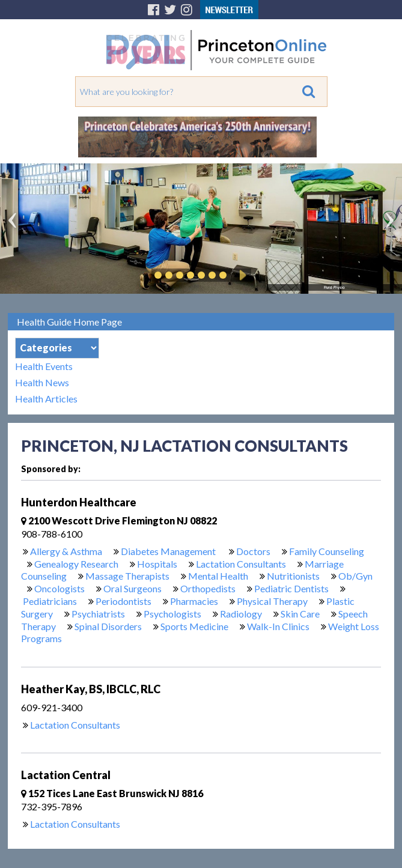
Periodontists (123, 601)
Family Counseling (327, 551)
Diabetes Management (169, 551)
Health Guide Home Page (69, 322)
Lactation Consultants (241, 564)
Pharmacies (194, 601)
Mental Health (218, 576)
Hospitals (157, 564)
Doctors (253, 551)
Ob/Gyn (355, 576)
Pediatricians (50, 601)
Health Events (44, 366)
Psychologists (172, 614)
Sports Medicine (194, 626)
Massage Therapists (127, 576)
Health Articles (46, 399)
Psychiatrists (98, 614)
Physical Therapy (272, 601)
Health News (42, 382)
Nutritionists (293, 576)
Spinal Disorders (108, 626)
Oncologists (59, 588)
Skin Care (300, 614)
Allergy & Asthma (66, 551)
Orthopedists (208, 588)
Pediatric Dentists (291, 588)
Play (241, 275)
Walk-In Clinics (278, 626)
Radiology (241, 614)
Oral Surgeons (132, 588)
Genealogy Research (76, 564)
